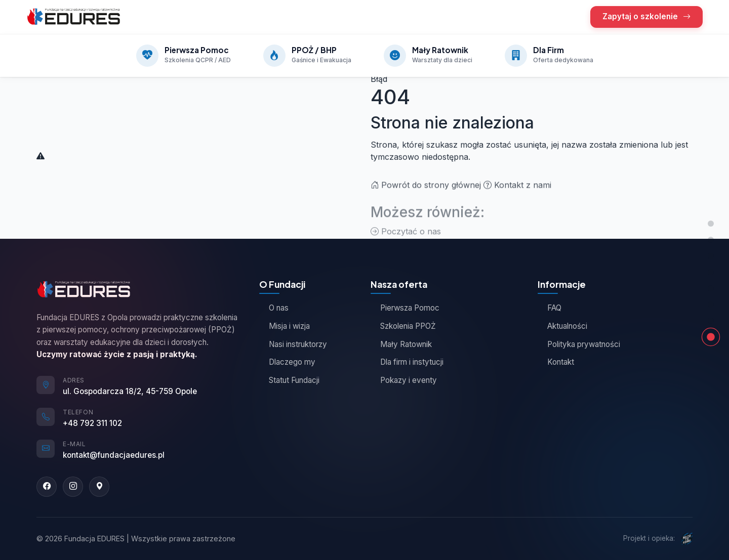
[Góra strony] (711, 224)
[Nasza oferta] (711, 240)
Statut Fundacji (289, 380)
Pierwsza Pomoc (405, 308)
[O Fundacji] (711, 256)
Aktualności (562, 326)
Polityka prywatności (579, 344)
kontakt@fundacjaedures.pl (114, 455)
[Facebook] (47, 487)
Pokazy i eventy (404, 380)
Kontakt (556, 362)
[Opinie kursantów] (711, 272)
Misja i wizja (285, 326)
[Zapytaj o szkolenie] (711, 305)
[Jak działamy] (711, 288)
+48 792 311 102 (92, 423)
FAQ (550, 308)
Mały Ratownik (401, 344)
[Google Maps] (99, 487)
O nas (274, 308)
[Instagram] (73, 487)
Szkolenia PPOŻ (403, 326)
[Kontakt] (711, 321)
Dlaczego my (287, 362)
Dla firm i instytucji (407, 362)
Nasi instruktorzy (293, 344)
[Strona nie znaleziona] (711, 337)
